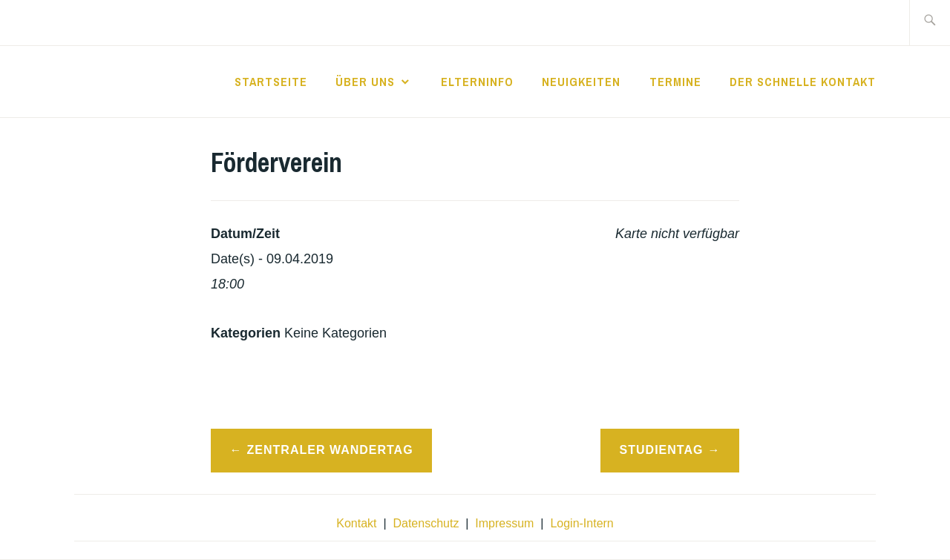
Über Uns (365, 82)
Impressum (504, 523)
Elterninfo (477, 82)
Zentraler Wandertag (330, 450)
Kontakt (356, 523)
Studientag (662, 450)
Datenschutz (426, 523)
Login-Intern (582, 523)
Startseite (271, 82)
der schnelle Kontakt (803, 82)
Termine (675, 82)
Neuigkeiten (581, 82)
